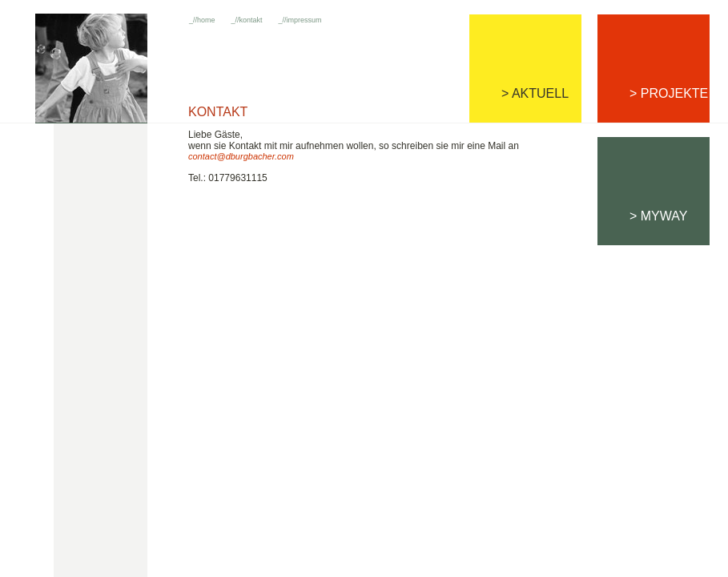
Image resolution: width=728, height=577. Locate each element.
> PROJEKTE (669, 93)
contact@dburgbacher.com (241, 156)
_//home (202, 20)
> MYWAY (658, 216)
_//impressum (300, 20)
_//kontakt (247, 20)
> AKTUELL (535, 93)
